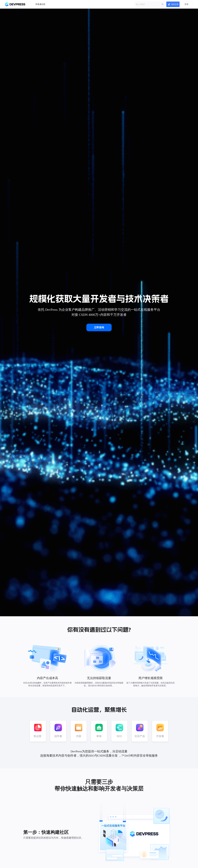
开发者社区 (40, 4)
